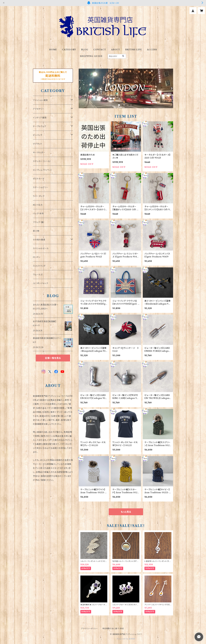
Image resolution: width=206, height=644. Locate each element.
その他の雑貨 (39, 240)
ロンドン (37, 257)
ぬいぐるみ (38, 205)
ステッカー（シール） (42, 161)
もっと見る (126, 512)
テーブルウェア (40, 126)
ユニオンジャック (40, 283)
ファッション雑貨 (40, 100)
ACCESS (152, 50)
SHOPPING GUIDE (91, 56)
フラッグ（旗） (39, 222)
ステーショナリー (41, 187)
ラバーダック (39, 196)
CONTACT (100, 50)
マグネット (38, 144)
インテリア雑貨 (40, 118)
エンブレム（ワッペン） (42, 170)
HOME (53, 50)
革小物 (36, 231)
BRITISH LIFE (134, 50)
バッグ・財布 (38, 214)
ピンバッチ (38, 135)
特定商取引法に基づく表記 (113, 628)
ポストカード (39, 179)
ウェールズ (38, 275)
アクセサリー (39, 109)
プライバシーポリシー (89, 628)
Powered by (126, 639)
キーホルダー (39, 152)
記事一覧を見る (53, 358)
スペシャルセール (41, 248)
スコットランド (39, 266)
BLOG (85, 50)
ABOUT (116, 50)
